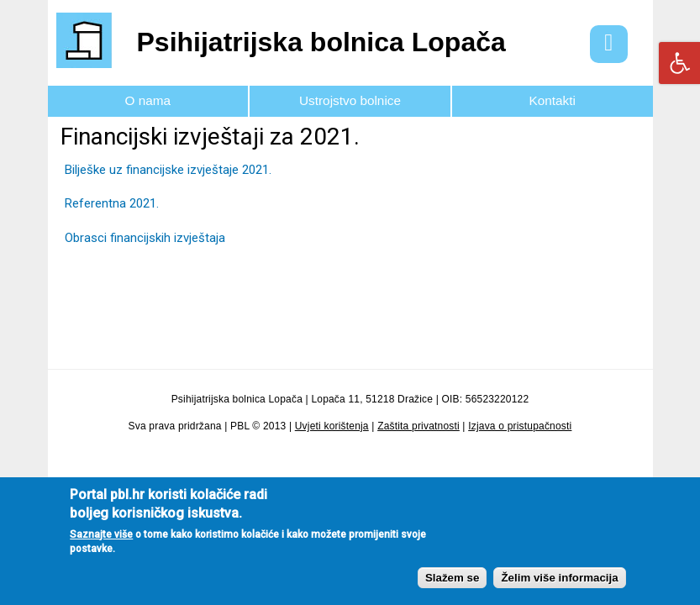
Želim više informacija (559, 586)
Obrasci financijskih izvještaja (145, 238)
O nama (148, 100)
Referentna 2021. (112, 203)
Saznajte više (101, 543)
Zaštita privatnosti (418, 426)
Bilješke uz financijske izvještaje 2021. (168, 170)
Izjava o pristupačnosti (520, 426)
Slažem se (452, 586)
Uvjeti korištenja (332, 426)
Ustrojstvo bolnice (350, 100)
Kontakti (552, 100)
